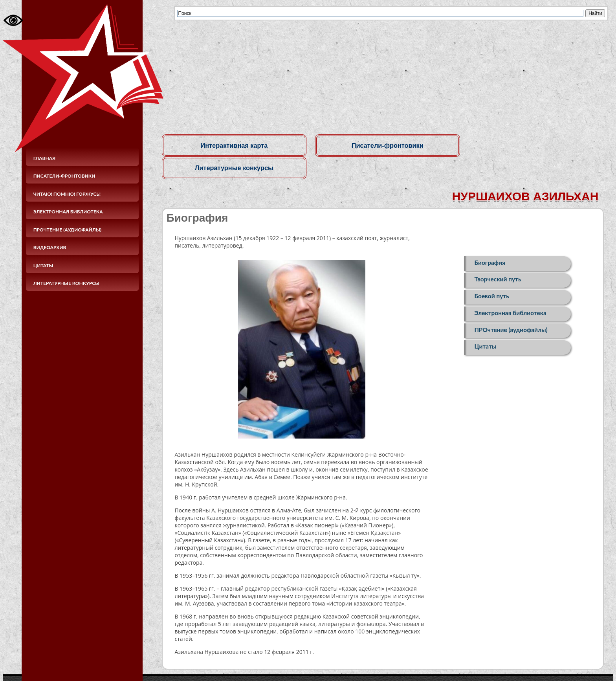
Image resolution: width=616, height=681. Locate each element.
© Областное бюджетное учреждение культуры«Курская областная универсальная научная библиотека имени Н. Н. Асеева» (274, 665)
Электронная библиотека (68, 212)
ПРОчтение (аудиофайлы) (67, 230)
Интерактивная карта (232, 145)
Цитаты (43, 265)
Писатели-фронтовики (64, 176)
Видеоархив (50, 247)
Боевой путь (491, 276)
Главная (45, 158)
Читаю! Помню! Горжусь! (67, 194)
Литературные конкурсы (66, 283)
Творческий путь (498, 258)
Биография (489, 240)
